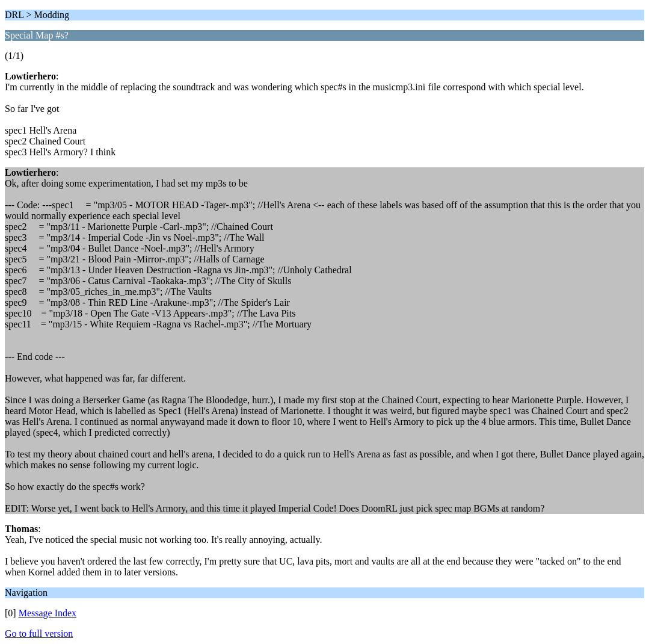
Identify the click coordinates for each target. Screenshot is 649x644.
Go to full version (39, 633)
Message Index (48, 613)
